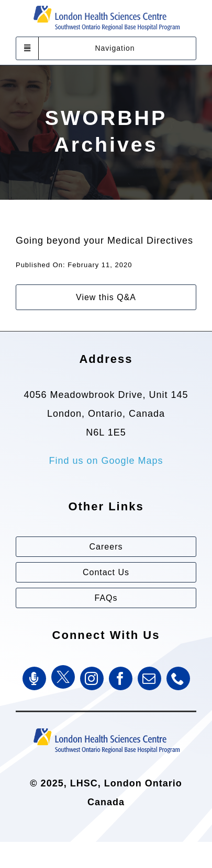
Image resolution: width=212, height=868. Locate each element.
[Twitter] (63, 677)
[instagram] (92, 678)
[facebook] (121, 678)
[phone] (178, 678)
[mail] (149, 678)
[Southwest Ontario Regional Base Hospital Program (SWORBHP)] (106, 727)
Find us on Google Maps (106, 461)
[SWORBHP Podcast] (34, 678)
